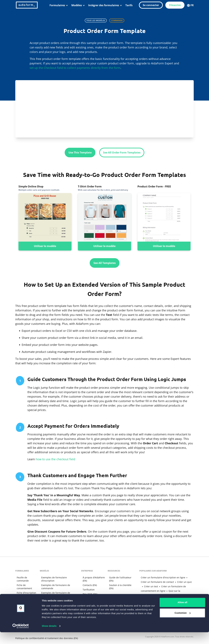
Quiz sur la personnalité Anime (168, 591)
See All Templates (105, 263)
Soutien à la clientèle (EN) (119, 586)
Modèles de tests (49, 601)
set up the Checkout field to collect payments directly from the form (75, 68)
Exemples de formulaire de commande (54, 583)
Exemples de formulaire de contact (58, 597)
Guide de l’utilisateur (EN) (119, 579)
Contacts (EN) (89, 585)
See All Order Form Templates (122, 153)
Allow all (182, 614)
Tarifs (129, 5)
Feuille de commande (21, 579)
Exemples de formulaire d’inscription (59, 577)
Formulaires (57, 5)
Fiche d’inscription (25, 592)
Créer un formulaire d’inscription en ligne (162, 577)
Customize (183, 625)
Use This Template (80, 153)
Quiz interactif (23, 601)
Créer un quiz (177, 582)
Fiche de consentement (23, 586)
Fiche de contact (24, 597)
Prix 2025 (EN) (89, 594)
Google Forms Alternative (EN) (155, 604)
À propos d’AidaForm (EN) (93, 579)
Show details (49, 638)
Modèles (77, 5)
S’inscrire (175, 5)
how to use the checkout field (55, 459)
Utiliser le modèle (45, 246)
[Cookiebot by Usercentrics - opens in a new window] (21, 638)
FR (190, 5)
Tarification (88, 589)
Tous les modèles (96, 20)
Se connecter (151, 5)
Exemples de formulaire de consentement (54, 591)
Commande (117, 20)
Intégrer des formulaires (104, 5)
